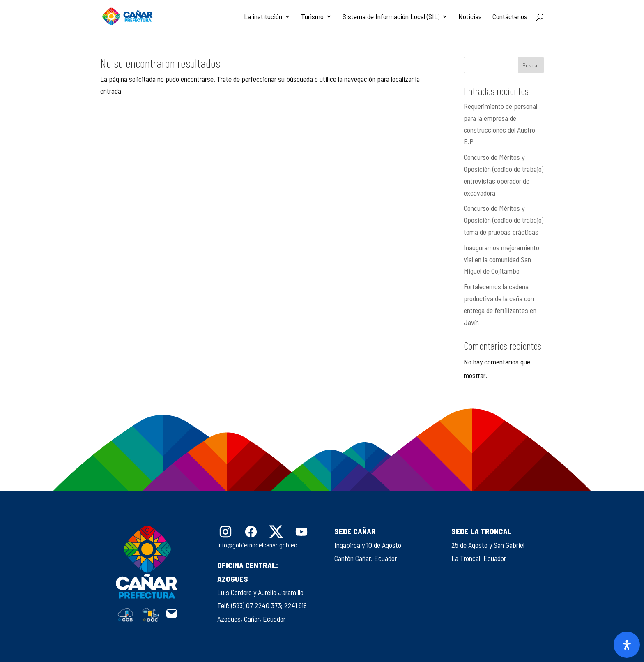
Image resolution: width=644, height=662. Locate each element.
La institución (263, 17)
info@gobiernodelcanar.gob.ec (257, 545)
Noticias (470, 17)
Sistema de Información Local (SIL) (391, 17)
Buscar (531, 65)
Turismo (312, 17)
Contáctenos (510, 17)
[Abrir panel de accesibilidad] (627, 645)
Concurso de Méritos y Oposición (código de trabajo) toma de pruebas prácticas (504, 220)
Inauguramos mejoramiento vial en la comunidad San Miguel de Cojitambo (501, 259)
